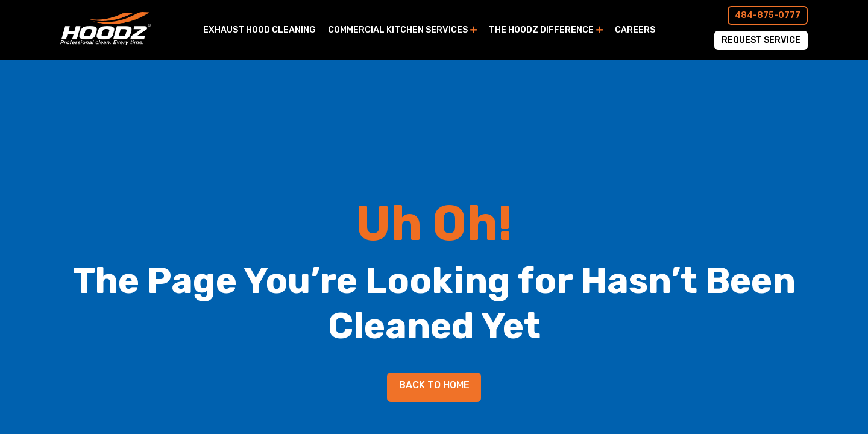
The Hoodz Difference (541, 30)
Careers (635, 30)
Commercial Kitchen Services (398, 30)
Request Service (761, 40)
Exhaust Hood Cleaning (259, 30)
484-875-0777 (768, 15)
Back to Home (434, 385)
